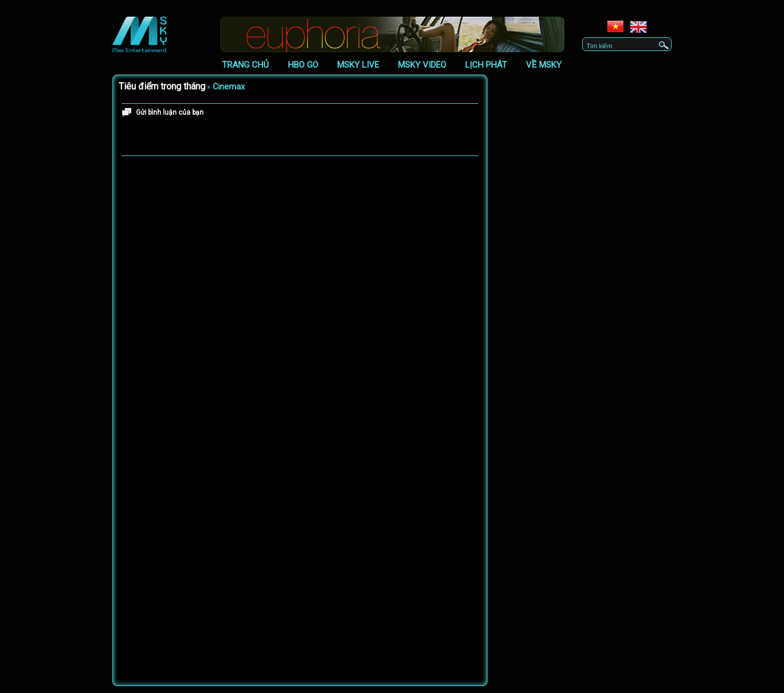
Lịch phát (486, 65)
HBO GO (303, 65)
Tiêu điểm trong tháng (162, 86)
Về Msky (544, 65)
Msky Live (358, 65)
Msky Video (422, 65)
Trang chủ (245, 65)
